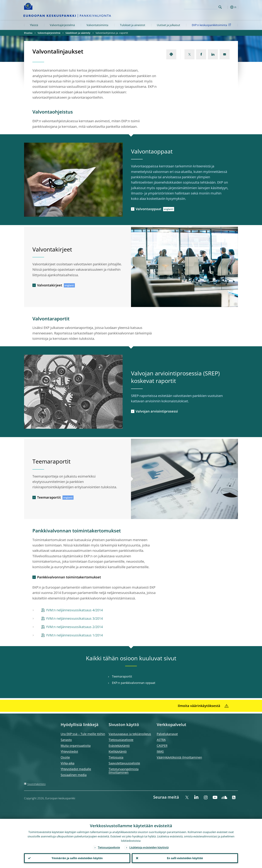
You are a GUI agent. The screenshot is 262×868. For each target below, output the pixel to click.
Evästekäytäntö (119, 746)
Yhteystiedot (69, 751)
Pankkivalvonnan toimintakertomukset (69, 577)
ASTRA (161, 740)
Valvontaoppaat (149, 209)
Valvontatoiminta (97, 25)
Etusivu (28, 33)
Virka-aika (68, 763)
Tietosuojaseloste (121, 740)
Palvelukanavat (167, 734)
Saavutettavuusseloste (124, 763)
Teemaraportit (49, 497)
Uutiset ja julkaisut (169, 25)
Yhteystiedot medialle (76, 769)
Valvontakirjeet (50, 285)
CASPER (162, 746)
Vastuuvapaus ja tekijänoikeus (130, 734)
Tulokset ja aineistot (133, 25)
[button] (226, 7)
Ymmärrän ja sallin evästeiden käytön (77, 858)
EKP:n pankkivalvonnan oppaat (134, 683)
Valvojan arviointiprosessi (157, 411)
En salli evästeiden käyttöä (185, 858)
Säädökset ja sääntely (78, 33)
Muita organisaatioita (76, 746)
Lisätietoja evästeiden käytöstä (149, 847)
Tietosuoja (116, 757)
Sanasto (66, 740)
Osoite (65, 757)
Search (220, 7)
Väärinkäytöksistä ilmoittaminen (179, 757)
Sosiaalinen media (74, 775)
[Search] (201, 7)
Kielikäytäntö (118, 751)
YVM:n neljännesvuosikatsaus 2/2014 (74, 627)
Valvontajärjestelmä (62, 25)
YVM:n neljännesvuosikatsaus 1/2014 (74, 635)
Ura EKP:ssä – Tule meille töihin (83, 734)
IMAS (160, 751)
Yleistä (34, 25)
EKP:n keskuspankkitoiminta (212, 25)
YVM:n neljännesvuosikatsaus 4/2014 (74, 610)
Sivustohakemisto (36, 784)
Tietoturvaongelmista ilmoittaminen (124, 771)
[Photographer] (120, 214)
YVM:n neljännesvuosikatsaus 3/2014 (74, 618)
